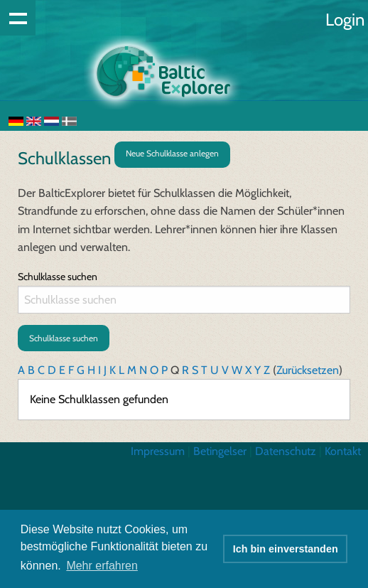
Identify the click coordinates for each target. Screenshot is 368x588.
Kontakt (343, 451)
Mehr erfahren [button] (102, 566)
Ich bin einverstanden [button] (286, 549)
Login (345, 20)
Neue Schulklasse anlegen (172, 153)
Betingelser (220, 451)
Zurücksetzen (308, 370)
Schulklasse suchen (58, 277)
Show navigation (18, 18)
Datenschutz (286, 451)
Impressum (158, 451)
